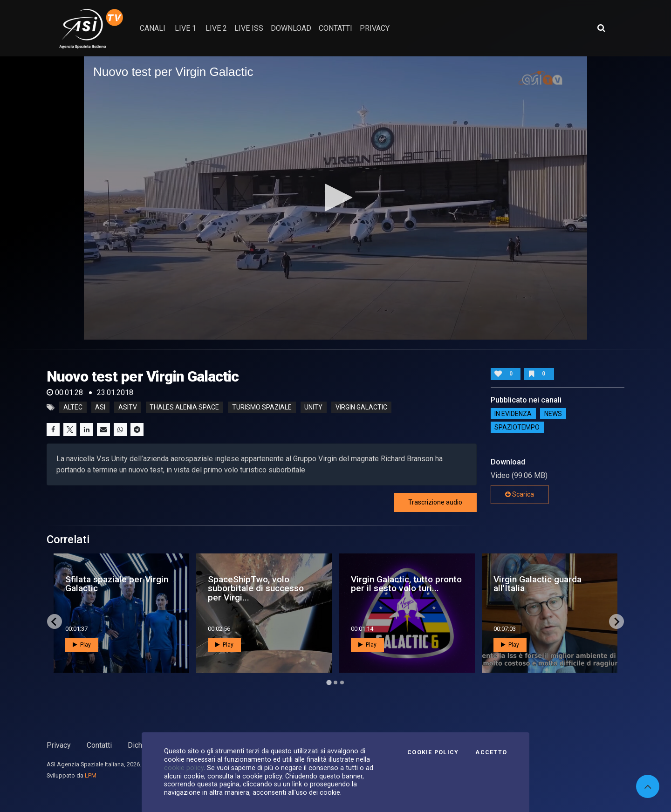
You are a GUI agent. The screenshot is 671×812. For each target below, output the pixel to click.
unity (313, 408)
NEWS (553, 414)
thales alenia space (184, 408)
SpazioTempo (517, 427)
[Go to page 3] (342, 682)
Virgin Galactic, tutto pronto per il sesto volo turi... (406, 584)
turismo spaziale (262, 408)
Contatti (99, 745)
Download (291, 28)
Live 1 (185, 28)
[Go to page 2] (335, 682)
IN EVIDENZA (513, 414)
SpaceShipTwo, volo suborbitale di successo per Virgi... (256, 588)
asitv (128, 408)
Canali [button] (153, 28)
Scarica (520, 494)
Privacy (59, 745)
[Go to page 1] (329, 683)
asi (100, 408)
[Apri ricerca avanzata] (601, 28)
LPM (91, 775)
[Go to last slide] (55, 621)
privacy (375, 28)
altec (73, 408)
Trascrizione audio (435, 502)
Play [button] (82, 645)
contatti (335, 28)
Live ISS (249, 28)
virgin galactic (361, 408)
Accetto (491, 752)
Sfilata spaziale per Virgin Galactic (117, 584)
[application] (335, 198)
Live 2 (216, 28)
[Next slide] (616, 621)
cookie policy (184, 768)
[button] (335, 198)
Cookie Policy (433, 752)
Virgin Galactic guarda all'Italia (537, 584)
